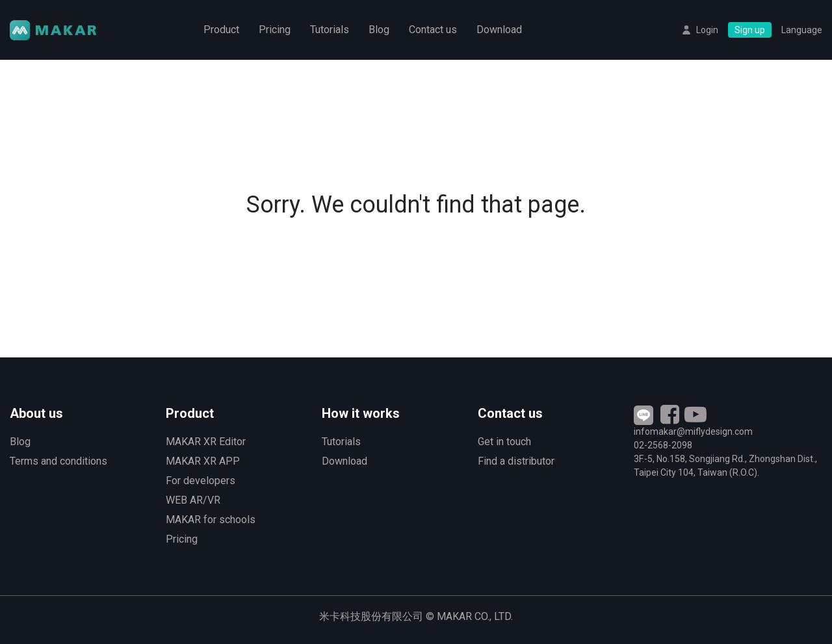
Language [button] (802, 30)
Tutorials (330, 30)
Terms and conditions (58, 461)
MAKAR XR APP (203, 461)
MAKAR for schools (211, 520)
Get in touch (504, 442)
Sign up (750, 30)
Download (499, 30)
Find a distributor (516, 461)
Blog (379, 30)
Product (221, 30)
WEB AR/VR (193, 500)
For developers (201, 481)
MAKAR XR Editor (206, 442)
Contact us (433, 30)
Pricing (275, 30)
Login (707, 30)
